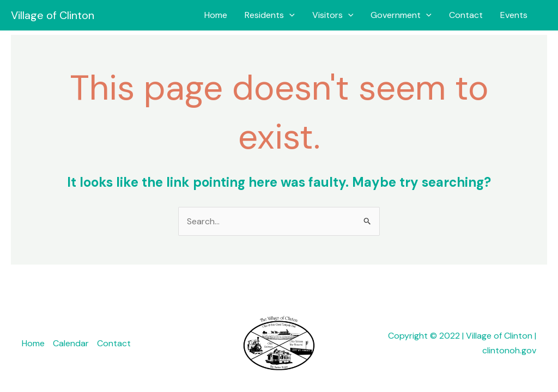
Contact (466, 15)
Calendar (71, 343)
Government (401, 15)
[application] (289, 15)
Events (514, 15)
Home (216, 15)
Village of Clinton (53, 15)
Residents (270, 15)
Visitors (333, 15)
